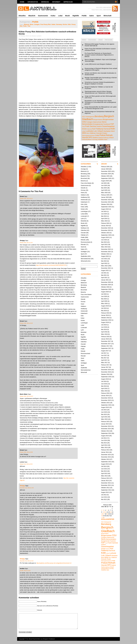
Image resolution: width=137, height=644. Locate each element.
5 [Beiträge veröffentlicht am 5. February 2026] (107, 510)
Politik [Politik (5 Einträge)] (97, 135)
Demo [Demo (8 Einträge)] (104, 122)
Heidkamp (84, 197)
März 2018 (104, 334)
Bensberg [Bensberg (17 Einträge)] (99, 116)
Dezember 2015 (106, 398)
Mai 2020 (104, 299)
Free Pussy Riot (46, 24)
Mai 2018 (104, 329)
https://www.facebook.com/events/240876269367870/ (51, 265)
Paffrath (83, 235)
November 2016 (106, 372)
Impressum (68, 2)
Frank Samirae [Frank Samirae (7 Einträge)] (91, 126)
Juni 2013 (104, 469)
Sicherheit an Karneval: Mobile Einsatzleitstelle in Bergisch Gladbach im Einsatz (100, 83)
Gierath (83, 188)
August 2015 (105, 407)
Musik (67, 16)
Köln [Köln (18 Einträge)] (113, 129)
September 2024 (106, 207)
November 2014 (106, 429)
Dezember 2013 (106, 455)
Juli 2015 (104, 410)
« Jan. (103, 518)
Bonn (32, 24)
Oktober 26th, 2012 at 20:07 (26, 396)
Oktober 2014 (105, 431)
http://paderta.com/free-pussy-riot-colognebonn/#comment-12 (54, 563)
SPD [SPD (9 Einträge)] (90, 138)
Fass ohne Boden (86, 183)
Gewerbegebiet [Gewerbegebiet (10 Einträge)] (108, 126)
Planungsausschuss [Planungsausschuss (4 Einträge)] (88, 135)
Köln (69, 24)
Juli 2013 (104, 466)
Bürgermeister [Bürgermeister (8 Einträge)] (108, 119)
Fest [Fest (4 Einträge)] (83, 126)
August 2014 (105, 436)
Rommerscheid (85, 242)
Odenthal (84, 230)
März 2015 (104, 419)
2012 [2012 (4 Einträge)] (84, 117)
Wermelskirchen (86, 259)
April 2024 (104, 219)
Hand (82, 193)
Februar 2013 (105, 478)
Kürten (83, 209)
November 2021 (106, 268)
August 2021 (105, 270)
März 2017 (104, 363)
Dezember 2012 (106, 483)
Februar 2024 (105, 223)
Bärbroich (84, 171)
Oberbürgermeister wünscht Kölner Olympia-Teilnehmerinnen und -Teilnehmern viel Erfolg (98, 92)
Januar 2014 (105, 452)
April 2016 (104, 388)
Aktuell (100, 40)
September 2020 (106, 289)
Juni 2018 (104, 327)
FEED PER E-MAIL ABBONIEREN (101, 10)
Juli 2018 (104, 325)
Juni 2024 (104, 214)
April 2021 (104, 278)
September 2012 (106, 490)
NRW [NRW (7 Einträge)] (84, 133)
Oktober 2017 (105, 346)
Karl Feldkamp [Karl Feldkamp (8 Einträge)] (98, 129)
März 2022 (104, 266)
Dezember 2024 (106, 200)
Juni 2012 (104, 497)
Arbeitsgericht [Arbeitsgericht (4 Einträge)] (90, 117)
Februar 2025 (105, 195)
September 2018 (106, 320)
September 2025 (106, 178)
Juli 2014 (104, 438)
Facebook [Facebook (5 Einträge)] (107, 124)
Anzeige (83, 169)
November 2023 (106, 230)
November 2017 (106, 344)
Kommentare (92, 40)
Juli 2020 (104, 294)
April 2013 (104, 473)
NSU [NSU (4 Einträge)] (88, 133)
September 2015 (106, 405)
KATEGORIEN (86, 164)
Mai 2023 (104, 242)
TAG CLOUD (108, 40)
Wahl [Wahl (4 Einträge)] (106, 140)
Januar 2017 (105, 367)
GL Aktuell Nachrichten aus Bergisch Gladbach (41, 642)
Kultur (53, 16)
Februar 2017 (105, 365)
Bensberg (84, 174)
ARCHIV (104, 164)
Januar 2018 (105, 339)
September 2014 (106, 433)
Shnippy (22, 486)
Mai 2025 (104, 188)
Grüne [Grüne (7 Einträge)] (84, 129)
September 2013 (106, 462)
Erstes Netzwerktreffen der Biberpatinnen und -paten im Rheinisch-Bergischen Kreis (101, 108)
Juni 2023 (104, 240)
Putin (25, 26)
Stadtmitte (84, 256)
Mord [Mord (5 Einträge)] (113, 131)
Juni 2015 (104, 412)
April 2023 (104, 244)
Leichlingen (84, 211)
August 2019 (105, 306)
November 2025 (106, 174)
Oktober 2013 (105, 459)
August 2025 (105, 181)
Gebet (53, 24)
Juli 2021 (104, 273)
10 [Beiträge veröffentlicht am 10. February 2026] (104, 512)
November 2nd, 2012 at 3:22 (27, 561)
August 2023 (105, 237)
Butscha (83, 181)
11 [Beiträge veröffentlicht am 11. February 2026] (106, 512)
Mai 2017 (104, 358)
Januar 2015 (105, 424)
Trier (29, 26)
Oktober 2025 (105, 176)
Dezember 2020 (106, 282)
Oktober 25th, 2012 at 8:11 (26, 199)
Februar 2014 (105, 450)
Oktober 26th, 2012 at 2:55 (26, 243)
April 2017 (104, 360)
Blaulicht (32, 16)
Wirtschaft (107, 16)
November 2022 (106, 252)
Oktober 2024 (105, 204)
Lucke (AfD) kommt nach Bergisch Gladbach (98, 64)
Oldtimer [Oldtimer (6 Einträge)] (93, 133)
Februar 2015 (105, 422)
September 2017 (106, 348)
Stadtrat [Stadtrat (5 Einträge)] (95, 138)
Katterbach (84, 202)
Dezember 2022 (106, 249)
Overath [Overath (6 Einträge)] (99, 133)
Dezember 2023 (106, 228)
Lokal (60, 16)
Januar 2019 (105, 315)
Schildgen (84, 252)
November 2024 (106, 202)
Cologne (37, 24)
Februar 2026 (105, 167)
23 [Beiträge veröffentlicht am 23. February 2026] (102, 516)
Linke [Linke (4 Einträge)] (84, 131)
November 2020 (106, 285)
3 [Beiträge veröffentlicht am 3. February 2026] (103, 510)
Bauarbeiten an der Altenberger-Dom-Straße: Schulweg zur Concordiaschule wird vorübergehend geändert (100, 102)
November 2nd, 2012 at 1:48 (27, 488)
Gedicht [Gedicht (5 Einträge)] (99, 126)
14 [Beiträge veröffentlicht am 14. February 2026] (111, 512)
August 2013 (105, 464)
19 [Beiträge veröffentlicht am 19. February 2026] (107, 514)
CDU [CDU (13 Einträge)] (84, 122)
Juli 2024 (104, 211)
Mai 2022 (104, 261)
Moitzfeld (84, 221)
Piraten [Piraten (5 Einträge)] (105, 133)
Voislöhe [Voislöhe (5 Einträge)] (101, 139)
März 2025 (104, 193)
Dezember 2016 (106, 370)
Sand (82, 247)
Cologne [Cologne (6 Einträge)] (90, 122)
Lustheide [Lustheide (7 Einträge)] (89, 131)
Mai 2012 (104, 499)
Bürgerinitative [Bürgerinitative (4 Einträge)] (98, 120)
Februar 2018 (105, 337)
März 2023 (104, 247)
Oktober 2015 (105, 403)
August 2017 (105, 351)
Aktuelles (22, 16)
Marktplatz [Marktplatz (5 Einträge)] (107, 131)
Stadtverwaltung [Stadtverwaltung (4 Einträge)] (103, 138)
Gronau (83, 190)
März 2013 (104, 476)
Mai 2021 (104, 275)
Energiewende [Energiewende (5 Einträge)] (98, 124)
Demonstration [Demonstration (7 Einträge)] (87, 124)
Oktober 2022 (105, 254)
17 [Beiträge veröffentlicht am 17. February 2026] (104, 514)
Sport (99, 16)
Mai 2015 (104, 414)
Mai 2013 (104, 471)
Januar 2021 (105, 280)
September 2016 (106, 377)
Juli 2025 (104, 183)
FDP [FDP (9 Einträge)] (112, 124)
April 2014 (104, 445)
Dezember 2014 (106, 426)
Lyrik (82, 219)
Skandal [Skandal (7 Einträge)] (85, 138)
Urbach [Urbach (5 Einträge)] (111, 138)
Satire (92, 16)
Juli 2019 (104, 308)
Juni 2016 (104, 384)
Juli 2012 (104, 495)
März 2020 (104, 303)
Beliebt (84, 40)
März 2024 (104, 221)
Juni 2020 (104, 296)
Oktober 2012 (105, 488)
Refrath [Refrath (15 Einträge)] (109, 135)
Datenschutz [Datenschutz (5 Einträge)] (97, 122)
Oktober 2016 (105, 374)
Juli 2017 (104, 353)
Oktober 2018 (105, 318)
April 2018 (104, 332)
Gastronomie (43, 16)
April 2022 (104, 263)
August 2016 (105, 379)
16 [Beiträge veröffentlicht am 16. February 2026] (102, 514)
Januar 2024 (105, 226)
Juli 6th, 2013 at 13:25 (25, 571)
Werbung (45, 2)
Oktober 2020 (105, 287)
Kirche (65, 24)
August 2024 (105, 209)
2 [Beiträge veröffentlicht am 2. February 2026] (102, 510)
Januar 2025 (105, 197)
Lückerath (84, 216)
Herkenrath (84, 200)
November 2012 (106, 485)
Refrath (83, 240)
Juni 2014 (104, 440)
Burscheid (84, 178)
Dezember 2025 (106, 171)
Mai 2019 (104, 311)
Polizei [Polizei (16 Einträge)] (103, 135)
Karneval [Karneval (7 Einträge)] (107, 129)
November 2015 (106, 400)
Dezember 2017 (106, 341)
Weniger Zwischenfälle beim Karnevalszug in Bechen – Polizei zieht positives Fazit (101, 78)
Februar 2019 (105, 313)
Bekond (27, 24)
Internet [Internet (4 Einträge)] (89, 129)
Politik (84, 16)
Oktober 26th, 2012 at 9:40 (26, 323)
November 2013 (106, 457)
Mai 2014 (104, 443)
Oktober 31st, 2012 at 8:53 (26, 464)
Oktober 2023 (105, 233)
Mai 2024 (104, 216)
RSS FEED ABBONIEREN (104, 8)
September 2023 (106, 235)
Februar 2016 (105, 393)
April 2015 (104, 417)
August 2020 (105, 292)
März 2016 (104, 391)
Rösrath (83, 244)
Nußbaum (84, 228)
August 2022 (105, 256)
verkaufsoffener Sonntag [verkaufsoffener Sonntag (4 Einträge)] (90, 140)
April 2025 (104, 190)
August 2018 (105, 322)
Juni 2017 (104, 355)
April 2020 (104, 301)
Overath (83, 233)
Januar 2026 (105, 169)
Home (22, 2)
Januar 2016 (105, 396)
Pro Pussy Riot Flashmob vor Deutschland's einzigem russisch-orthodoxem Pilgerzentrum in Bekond (99, 55)
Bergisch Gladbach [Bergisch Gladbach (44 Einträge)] (108, 529)
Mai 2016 (104, 386)
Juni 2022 (104, 259)
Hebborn (83, 195)
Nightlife (76, 16)
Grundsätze (33, 2)
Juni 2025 (104, 185)
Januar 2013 (105, 481)
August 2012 (105, 492)
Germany (59, 24)
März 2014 (104, 447)
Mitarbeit (56, 2)
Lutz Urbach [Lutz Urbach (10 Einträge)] (98, 131)
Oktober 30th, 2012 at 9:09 (26, 452)
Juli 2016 (104, 381)
